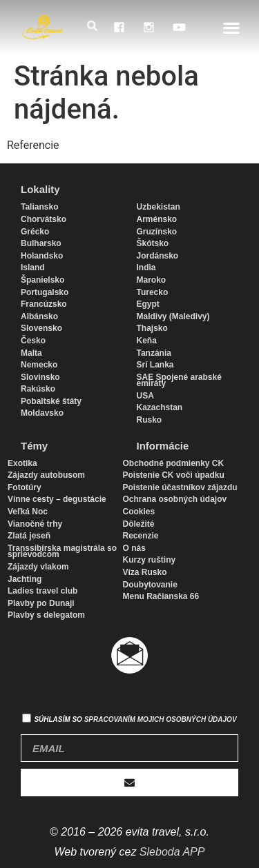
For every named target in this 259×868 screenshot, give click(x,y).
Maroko (152, 280)
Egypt (148, 304)
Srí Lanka (155, 365)
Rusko (150, 420)
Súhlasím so (135, 719)
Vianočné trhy (35, 524)
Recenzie (141, 536)
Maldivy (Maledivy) (173, 316)
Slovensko (41, 328)
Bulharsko (41, 243)
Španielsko (42, 280)
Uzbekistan (159, 207)
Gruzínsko (157, 232)
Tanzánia (154, 353)
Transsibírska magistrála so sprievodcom (62, 552)
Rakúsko (38, 389)
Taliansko (39, 207)
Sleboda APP (172, 852)
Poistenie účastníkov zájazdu (180, 487)
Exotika (22, 463)
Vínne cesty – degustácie (57, 499)
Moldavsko (42, 413)
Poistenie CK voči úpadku (174, 475)
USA (145, 396)
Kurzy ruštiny (150, 560)
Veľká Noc (28, 512)
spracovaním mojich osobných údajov (161, 719)
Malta (31, 353)
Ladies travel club (42, 591)
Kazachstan (160, 407)
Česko (33, 341)
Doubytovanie (150, 585)
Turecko (153, 292)
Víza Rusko (145, 572)
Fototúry (25, 487)
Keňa (147, 341)
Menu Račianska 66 (161, 596)
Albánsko (39, 316)
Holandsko (42, 256)
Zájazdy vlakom (38, 567)
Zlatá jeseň (29, 536)
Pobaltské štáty (51, 401)
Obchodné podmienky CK (174, 463)
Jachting (25, 579)
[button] (232, 27)
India (146, 268)
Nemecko (39, 365)
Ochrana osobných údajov (175, 499)
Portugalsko (45, 292)
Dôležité (139, 524)
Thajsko (152, 328)
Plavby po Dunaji (41, 603)
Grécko (35, 232)
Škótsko (153, 243)
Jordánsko (158, 256)
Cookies (139, 512)
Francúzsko (44, 304)
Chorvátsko (44, 219)
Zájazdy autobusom (46, 475)
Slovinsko (40, 377)
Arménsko (157, 219)
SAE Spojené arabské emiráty (179, 381)
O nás (134, 548)
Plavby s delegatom (46, 615)
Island (33, 268)
